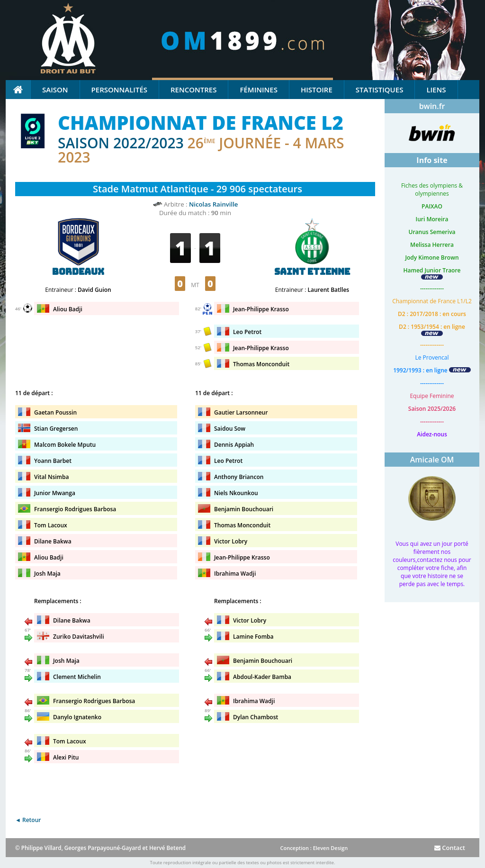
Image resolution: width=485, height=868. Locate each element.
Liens (436, 90)
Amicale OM (432, 460)
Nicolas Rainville (214, 204)
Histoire (317, 90)
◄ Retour (28, 820)
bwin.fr (432, 106)
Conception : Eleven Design (314, 848)
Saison (55, 90)
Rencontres (193, 90)
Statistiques (380, 90)
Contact (450, 848)
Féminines (258, 90)
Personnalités (119, 90)
